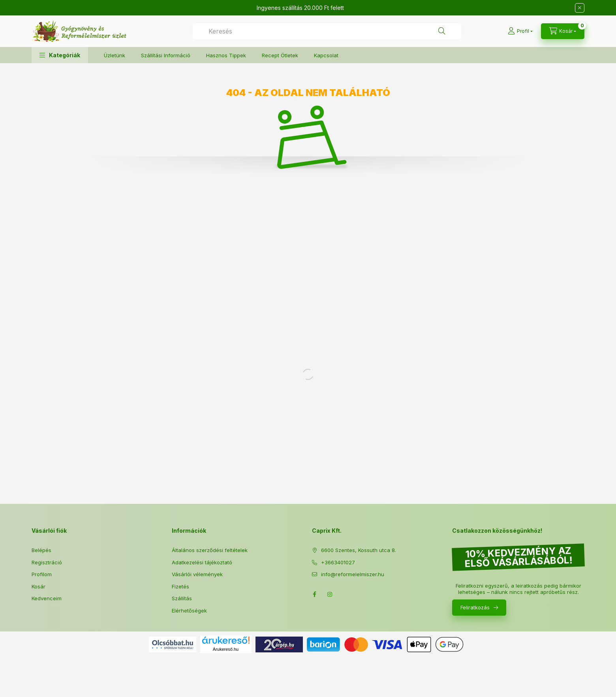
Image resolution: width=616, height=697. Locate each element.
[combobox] (327, 31)
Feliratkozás (475, 607)
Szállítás (182, 598)
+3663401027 (338, 562)
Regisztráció (47, 562)
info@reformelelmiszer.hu (353, 574)
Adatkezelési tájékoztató (202, 562)
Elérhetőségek (189, 611)
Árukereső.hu (226, 649)
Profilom (42, 574)
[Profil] (520, 31)
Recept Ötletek (280, 55)
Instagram (330, 594)
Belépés (41, 550)
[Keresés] (442, 31)
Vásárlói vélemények (197, 574)
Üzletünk (115, 55)
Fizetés (180, 586)
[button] (60, 55)
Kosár (38, 586)
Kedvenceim (47, 598)
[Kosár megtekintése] (563, 31)
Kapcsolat (326, 55)
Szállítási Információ (166, 55)
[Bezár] (580, 8)
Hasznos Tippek (226, 55)
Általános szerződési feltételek (210, 550)
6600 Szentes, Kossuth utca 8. (359, 550)
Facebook (314, 594)
